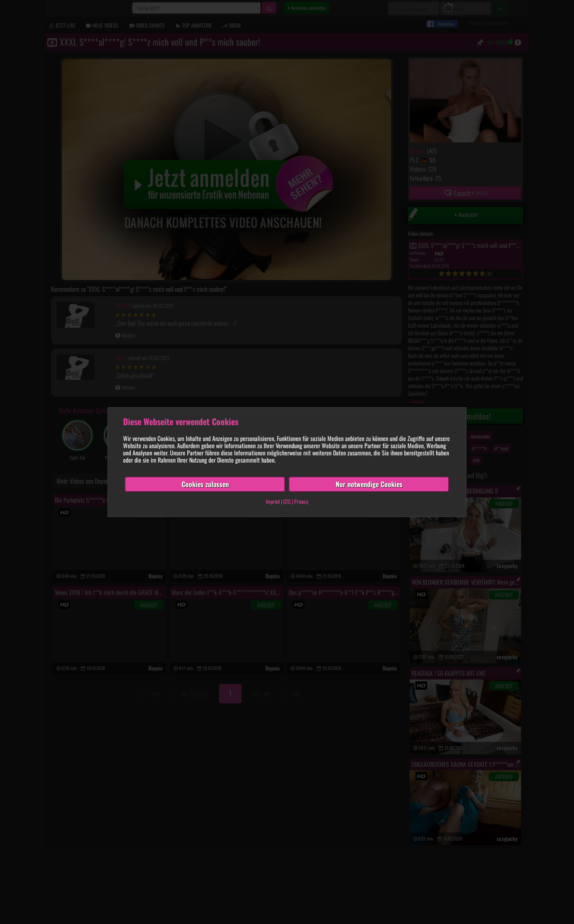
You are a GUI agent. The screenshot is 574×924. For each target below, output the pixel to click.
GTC (287, 501)
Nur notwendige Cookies (369, 484)
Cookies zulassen (205, 484)
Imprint (273, 501)
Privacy (301, 501)
